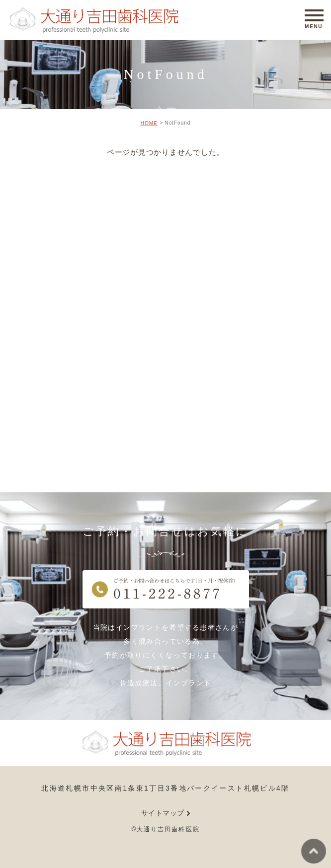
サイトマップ (163, 813)
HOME (149, 123)
